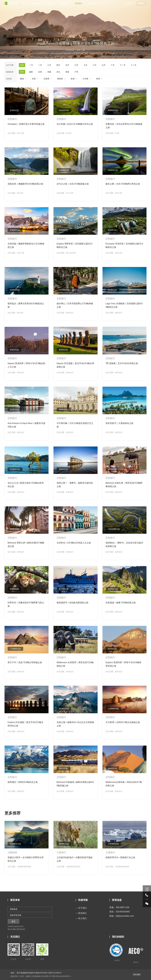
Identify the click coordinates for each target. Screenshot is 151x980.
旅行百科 (93, 3)
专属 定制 (147, 889)
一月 (31, 65)
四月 (58, 65)
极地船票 (51, 3)
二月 (40, 65)
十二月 (134, 65)
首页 (24, 3)
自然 (40, 72)
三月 (49, 65)
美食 (67, 72)
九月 (104, 65)
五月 (67, 65)
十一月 (123, 65)
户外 (76, 72)
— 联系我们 (81, 913)
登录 (141, 3)
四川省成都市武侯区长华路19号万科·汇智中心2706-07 (39, 973)
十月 (113, 65)
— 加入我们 (81, 918)
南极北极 (37, 3)
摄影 (31, 72)
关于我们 (130, 3)
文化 (58, 72)
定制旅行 (78, 3)
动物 (49, 72)
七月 (85, 65)
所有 (22, 65)
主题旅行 (65, 3)
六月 (76, 65)
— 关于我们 (81, 908)
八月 (94, 65)
